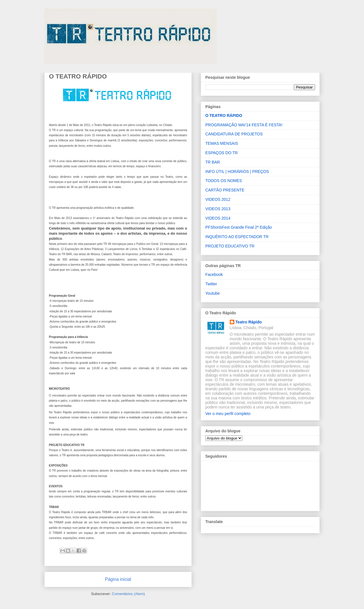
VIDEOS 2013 (218, 209)
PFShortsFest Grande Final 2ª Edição (239, 227)
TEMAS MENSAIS (222, 143)
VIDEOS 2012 (218, 199)
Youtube (213, 293)
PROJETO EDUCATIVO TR (230, 246)
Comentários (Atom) (128, 594)
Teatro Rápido (249, 322)
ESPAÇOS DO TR (222, 153)
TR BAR (213, 162)
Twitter (211, 284)
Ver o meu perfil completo (228, 414)
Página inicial (118, 579)
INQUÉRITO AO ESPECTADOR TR (237, 237)
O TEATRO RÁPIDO (224, 115)
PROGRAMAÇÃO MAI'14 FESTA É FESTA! (244, 125)
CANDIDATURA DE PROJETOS (234, 134)
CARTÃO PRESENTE (225, 190)
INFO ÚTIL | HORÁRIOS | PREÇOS (237, 172)
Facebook (214, 274)
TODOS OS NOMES (224, 181)
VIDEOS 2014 (218, 218)
